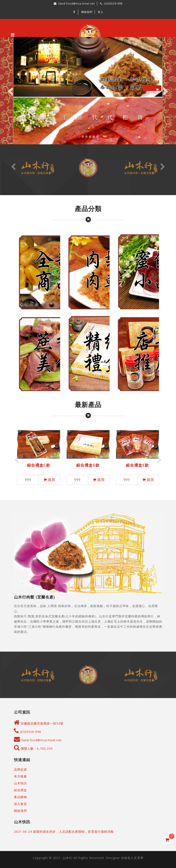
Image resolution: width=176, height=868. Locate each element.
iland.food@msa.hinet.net (38, 740)
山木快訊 (20, 783)
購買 (49, 480)
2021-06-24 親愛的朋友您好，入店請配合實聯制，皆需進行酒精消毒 (64, 832)
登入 (101, 12)
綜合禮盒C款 (39, 465)
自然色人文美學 (132, 858)
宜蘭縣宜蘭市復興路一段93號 (42, 723)
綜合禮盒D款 (88, 465)
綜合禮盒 (20, 790)
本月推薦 (20, 776)
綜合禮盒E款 (137, 465)
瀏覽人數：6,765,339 (33, 749)
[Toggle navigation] (13, 35)
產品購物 (20, 797)
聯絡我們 (87, 12)
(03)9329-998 (28, 732)
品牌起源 (20, 769)
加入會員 (20, 804)
